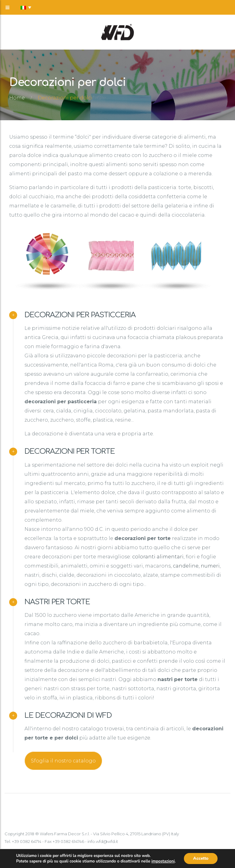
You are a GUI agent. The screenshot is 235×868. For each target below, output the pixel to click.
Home (17, 98)
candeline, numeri (196, 566)
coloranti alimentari (158, 557)
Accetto (201, 858)
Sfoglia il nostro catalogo (63, 761)
